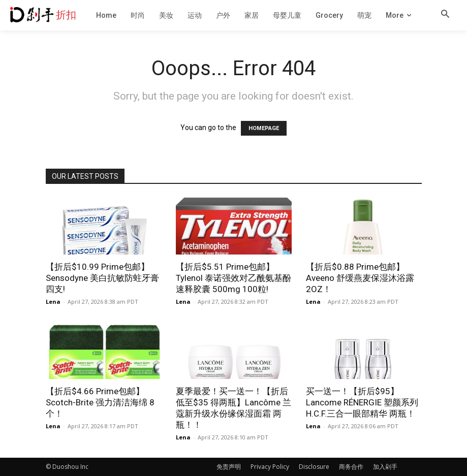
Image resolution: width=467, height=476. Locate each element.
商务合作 (351, 467)
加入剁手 (385, 467)
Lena (53, 302)
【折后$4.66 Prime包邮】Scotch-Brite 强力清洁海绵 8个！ (100, 402)
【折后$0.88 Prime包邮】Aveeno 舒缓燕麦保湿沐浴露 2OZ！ (360, 278)
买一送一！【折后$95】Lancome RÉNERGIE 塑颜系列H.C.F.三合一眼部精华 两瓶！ (362, 402)
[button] (445, 15)
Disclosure (314, 467)
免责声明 (229, 467)
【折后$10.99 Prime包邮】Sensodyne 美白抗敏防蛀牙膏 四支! (102, 278)
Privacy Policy (270, 467)
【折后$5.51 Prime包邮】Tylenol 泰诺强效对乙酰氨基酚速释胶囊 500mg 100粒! (234, 278)
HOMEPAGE (264, 128)
